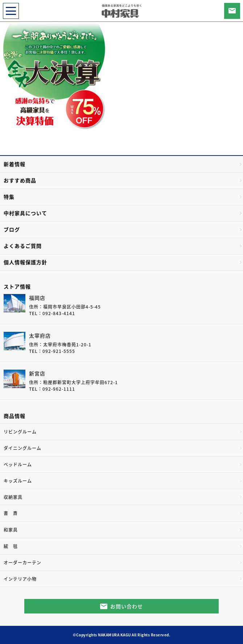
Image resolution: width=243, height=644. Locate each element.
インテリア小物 (20, 579)
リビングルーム (20, 432)
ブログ (12, 229)
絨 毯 (11, 546)
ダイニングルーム (22, 448)
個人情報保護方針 (25, 262)
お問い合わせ (127, 606)
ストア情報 (17, 286)
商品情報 (15, 416)
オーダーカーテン (22, 563)
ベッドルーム (18, 464)
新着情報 (15, 164)
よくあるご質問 (23, 246)
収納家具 (13, 497)
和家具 (11, 530)
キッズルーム (18, 481)
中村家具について (25, 213)
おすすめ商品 (20, 180)
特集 (9, 197)
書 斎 (11, 513)
